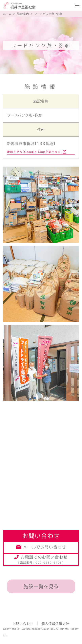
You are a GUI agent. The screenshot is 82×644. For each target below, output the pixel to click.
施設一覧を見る (41, 586)
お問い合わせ (23, 624)
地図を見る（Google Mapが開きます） (35, 153)
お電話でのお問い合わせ (41, 560)
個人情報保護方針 (55, 624)
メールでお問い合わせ (45, 547)
